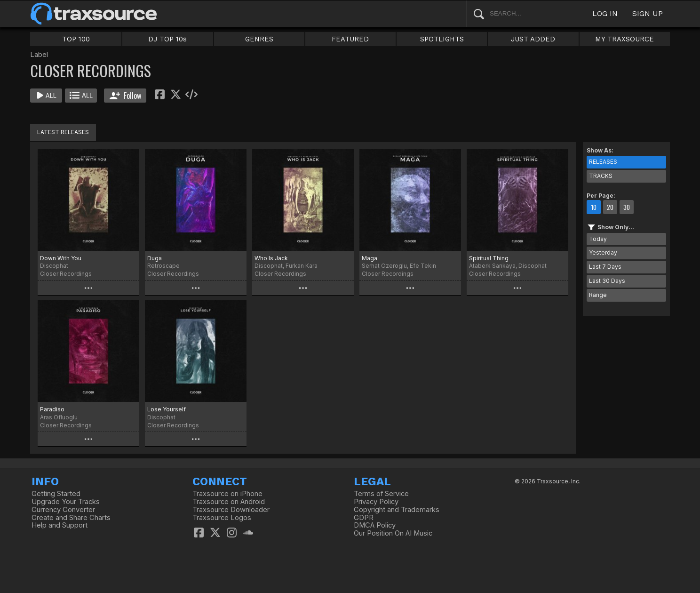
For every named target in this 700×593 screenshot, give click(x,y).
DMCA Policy (375, 525)
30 (627, 207)
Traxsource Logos (222, 518)
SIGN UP (648, 13)
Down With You (61, 258)
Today (598, 239)
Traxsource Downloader (231, 510)
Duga (155, 258)
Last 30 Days (607, 281)
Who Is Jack (271, 258)
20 (610, 207)
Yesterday (603, 252)
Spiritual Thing (489, 258)
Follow (125, 96)
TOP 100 (76, 39)
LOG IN (605, 13)
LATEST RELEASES (63, 132)
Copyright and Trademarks (397, 510)
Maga (370, 258)
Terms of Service (381, 494)
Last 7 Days (605, 267)
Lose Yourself (167, 409)
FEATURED (350, 39)
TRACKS (601, 176)
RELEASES (603, 162)
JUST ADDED (533, 39)
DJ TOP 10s (167, 39)
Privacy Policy (376, 502)
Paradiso (52, 409)
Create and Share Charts (71, 518)
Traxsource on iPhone (227, 494)
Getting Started (56, 494)
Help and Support (60, 525)
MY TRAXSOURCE (624, 39)
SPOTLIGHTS (442, 39)
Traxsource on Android (229, 502)
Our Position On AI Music (393, 533)
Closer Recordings (66, 274)
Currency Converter (63, 510)
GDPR (364, 518)
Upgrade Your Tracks (66, 502)
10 (594, 207)
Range (598, 295)
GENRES (259, 39)
